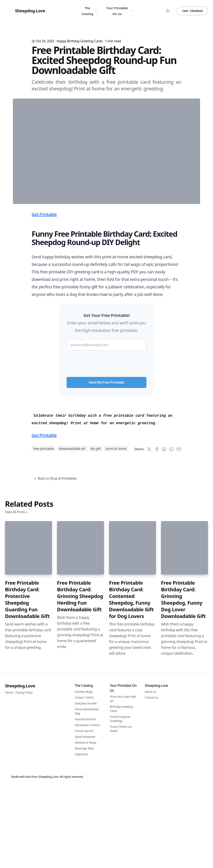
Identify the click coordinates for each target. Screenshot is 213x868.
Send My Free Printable (107, 464)
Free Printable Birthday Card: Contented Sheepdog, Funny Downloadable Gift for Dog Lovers (131, 832)
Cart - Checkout (193, 11)
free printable (44, 681)
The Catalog (89, 11)
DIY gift (96, 681)
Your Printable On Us (120, 11)
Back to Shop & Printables (55, 710)
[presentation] (106, 444)
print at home (116, 681)
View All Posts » (16, 744)
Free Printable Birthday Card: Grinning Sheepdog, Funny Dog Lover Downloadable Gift (183, 832)
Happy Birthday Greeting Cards (80, 41)
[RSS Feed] (168, 11)
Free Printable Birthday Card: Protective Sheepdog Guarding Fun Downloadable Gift (27, 832)
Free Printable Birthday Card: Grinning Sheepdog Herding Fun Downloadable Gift (80, 828)
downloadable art (72, 681)
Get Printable (44, 296)
